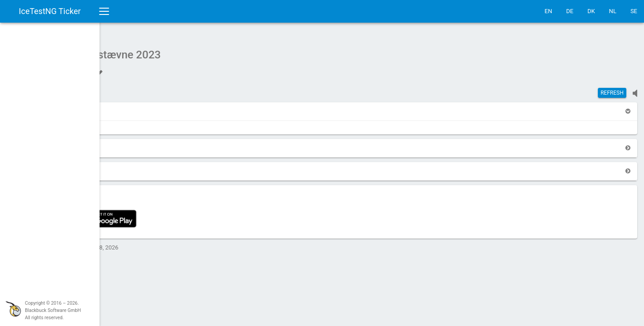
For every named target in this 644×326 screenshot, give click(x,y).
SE (634, 11)
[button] (123, 107)
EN (548, 11)
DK (591, 11)
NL (613, 11)
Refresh (612, 88)
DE (570, 11)
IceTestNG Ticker (50, 11)
